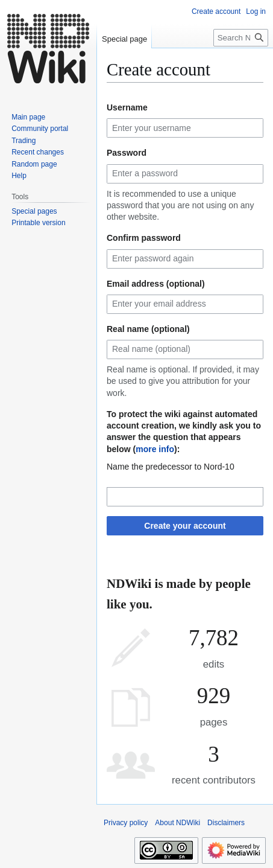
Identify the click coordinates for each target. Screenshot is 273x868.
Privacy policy (126, 823)
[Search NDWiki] (241, 38)
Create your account (185, 526)
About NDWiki (177, 823)
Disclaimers (226, 823)
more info (155, 449)
